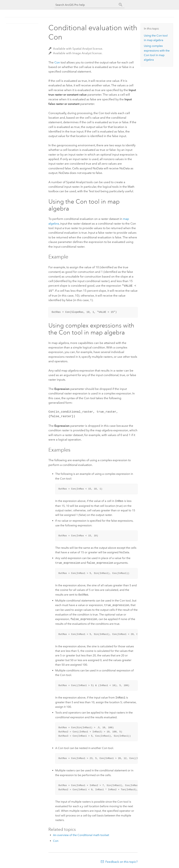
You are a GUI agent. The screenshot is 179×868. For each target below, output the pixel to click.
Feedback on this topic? (121, 861)
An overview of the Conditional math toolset (81, 834)
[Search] (121, 5)
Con (57, 62)
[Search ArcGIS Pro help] (86, 5)
